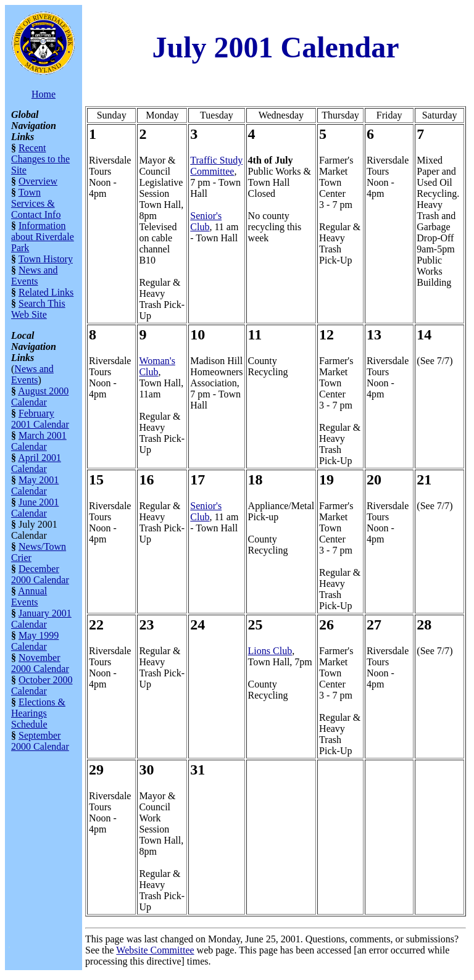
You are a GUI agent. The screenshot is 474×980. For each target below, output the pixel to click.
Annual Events (29, 596)
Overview (38, 181)
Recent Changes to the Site (40, 159)
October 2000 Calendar (42, 685)
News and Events (35, 276)
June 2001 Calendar (35, 508)
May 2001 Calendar (35, 485)
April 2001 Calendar (36, 463)
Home (44, 94)
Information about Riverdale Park (43, 237)
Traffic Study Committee (216, 166)
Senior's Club (206, 221)
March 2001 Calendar (39, 441)
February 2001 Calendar (40, 419)
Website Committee (155, 950)
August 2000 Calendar (40, 397)
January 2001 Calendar (41, 619)
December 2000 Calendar (40, 574)
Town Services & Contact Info (36, 203)
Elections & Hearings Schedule (38, 713)
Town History (46, 259)
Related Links (46, 292)
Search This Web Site (38, 309)
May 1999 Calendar (35, 641)
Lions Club (270, 651)
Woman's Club (157, 366)
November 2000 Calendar (40, 663)
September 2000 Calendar (40, 741)
